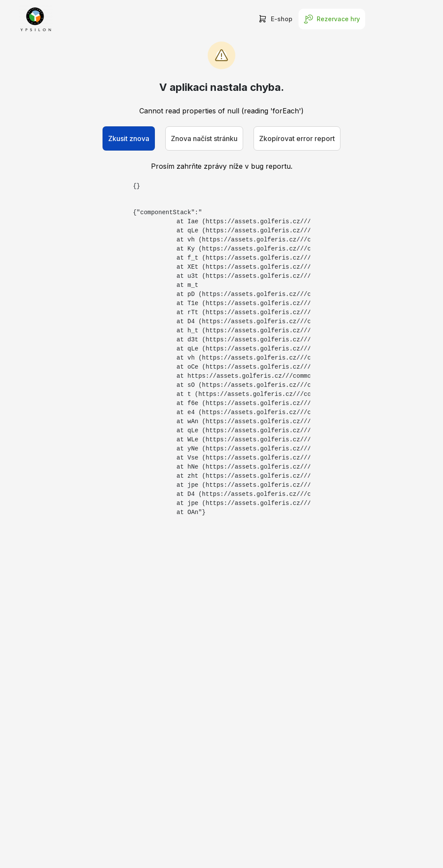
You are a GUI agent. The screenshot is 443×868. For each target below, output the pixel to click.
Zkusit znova (129, 138)
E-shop (275, 19)
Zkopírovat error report (297, 138)
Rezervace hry (332, 19)
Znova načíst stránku (204, 138)
